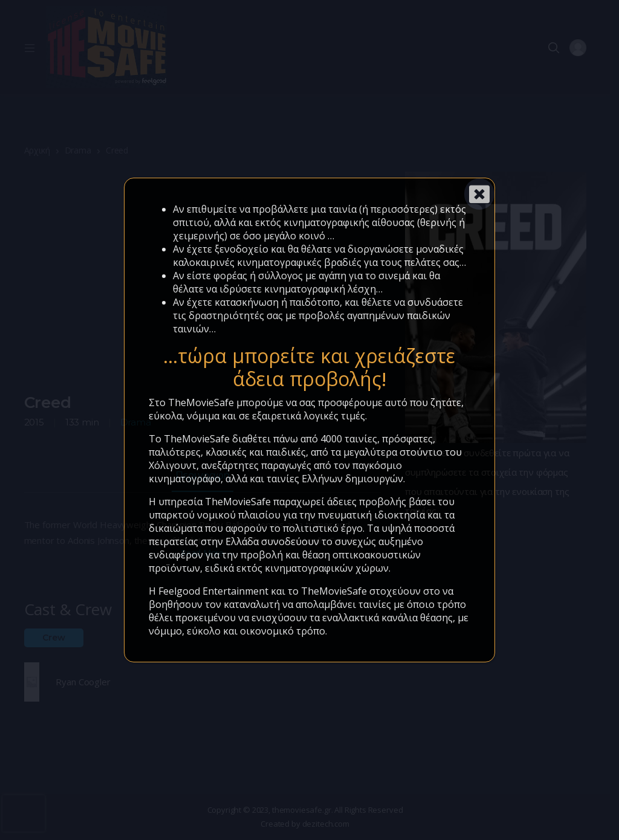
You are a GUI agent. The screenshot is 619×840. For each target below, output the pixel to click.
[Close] (479, 194)
